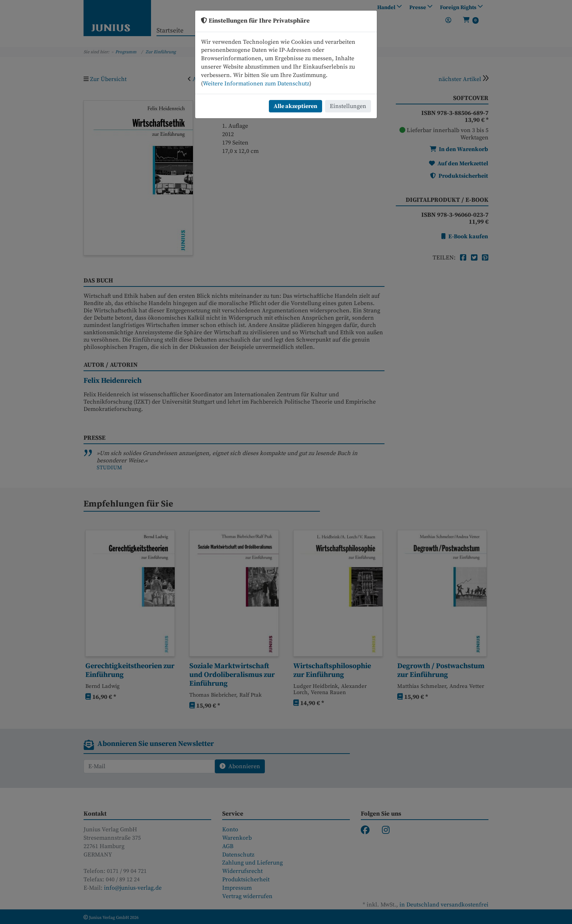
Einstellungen (348, 106)
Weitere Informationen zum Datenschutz (256, 84)
